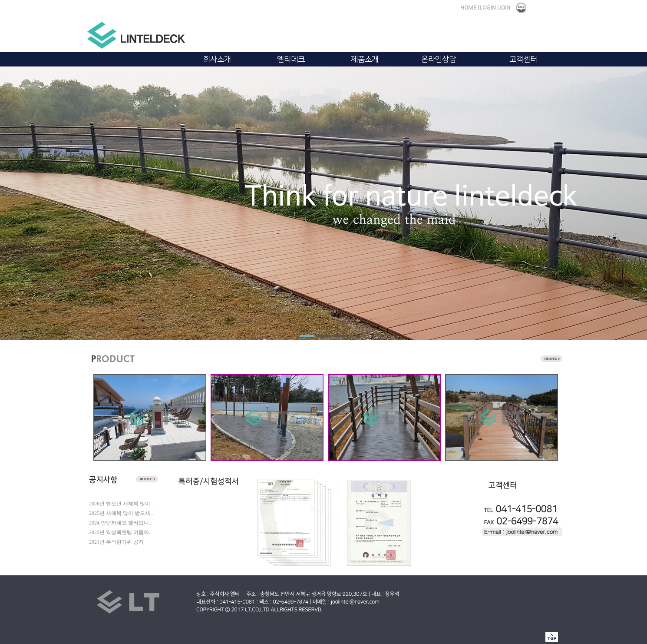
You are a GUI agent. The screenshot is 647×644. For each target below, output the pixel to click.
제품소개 (365, 60)
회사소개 (217, 60)
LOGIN (488, 7)
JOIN (505, 7)
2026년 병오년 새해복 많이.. (121, 504)
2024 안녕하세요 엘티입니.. (120, 523)
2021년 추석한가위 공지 (116, 542)
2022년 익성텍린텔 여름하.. (120, 532)
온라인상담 (439, 60)
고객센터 (523, 60)
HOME (468, 7)
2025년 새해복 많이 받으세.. (121, 513)
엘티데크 (291, 60)
